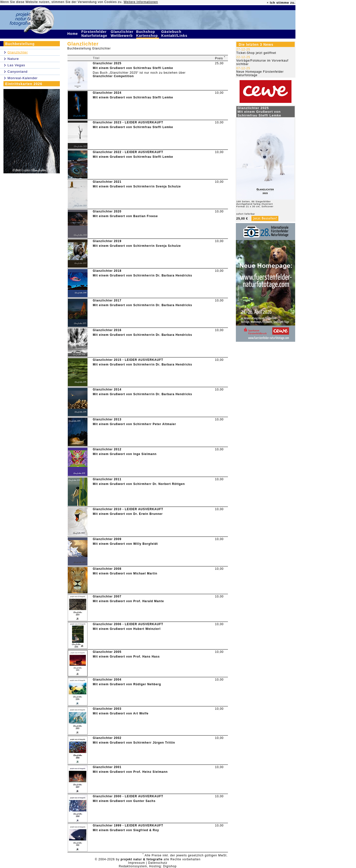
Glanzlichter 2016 (107, 330)
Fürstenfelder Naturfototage (95, 34)
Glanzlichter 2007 (107, 596)
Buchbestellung (20, 44)
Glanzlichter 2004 (107, 680)
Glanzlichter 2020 (107, 211)
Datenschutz (158, 863)
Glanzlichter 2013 (107, 419)
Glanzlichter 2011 (107, 479)
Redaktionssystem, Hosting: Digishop (148, 866)
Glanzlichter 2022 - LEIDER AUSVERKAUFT (128, 152)
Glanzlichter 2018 (107, 271)
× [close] (268, 3)
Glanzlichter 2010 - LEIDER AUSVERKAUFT (128, 509)
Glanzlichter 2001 (107, 767)
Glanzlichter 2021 (107, 182)
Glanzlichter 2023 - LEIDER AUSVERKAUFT (128, 122)
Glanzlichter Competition (113, 76)
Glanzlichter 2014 (107, 389)
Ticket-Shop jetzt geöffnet (256, 53)
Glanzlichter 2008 (107, 569)
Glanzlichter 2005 (107, 652)
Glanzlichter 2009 (107, 539)
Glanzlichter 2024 (107, 93)
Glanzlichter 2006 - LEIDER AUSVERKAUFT (128, 624)
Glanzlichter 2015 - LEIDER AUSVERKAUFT (128, 360)
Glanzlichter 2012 (107, 449)
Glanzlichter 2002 (107, 738)
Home (73, 34)
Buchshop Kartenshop (148, 34)
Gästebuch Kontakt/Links (175, 34)
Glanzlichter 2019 (107, 241)
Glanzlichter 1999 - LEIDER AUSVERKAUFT (128, 825)
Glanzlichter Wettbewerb (122, 34)
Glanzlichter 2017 (107, 300)
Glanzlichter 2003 (107, 709)
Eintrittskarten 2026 (24, 84)
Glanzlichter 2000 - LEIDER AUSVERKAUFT (128, 796)
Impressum (136, 863)
